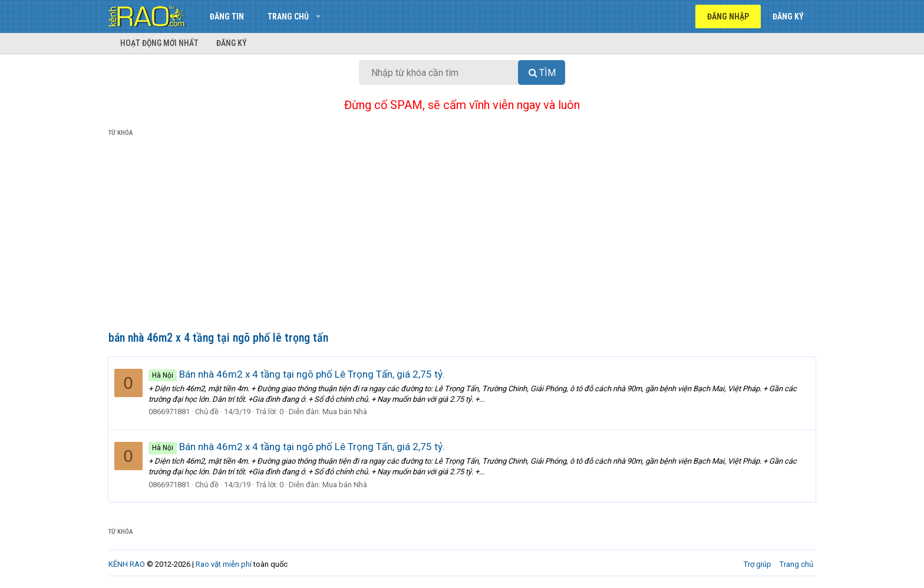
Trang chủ (288, 16)
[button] (318, 16)
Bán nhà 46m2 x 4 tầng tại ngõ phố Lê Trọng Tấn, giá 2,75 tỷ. (297, 374)
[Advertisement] (462, 236)
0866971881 (170, 412)
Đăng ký (232, 43)
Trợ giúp (758, 564)
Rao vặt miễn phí (224, 564)
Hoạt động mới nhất (159, 43)
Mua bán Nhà (345, 412)
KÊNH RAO (127, 564)
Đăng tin (227, 16)
